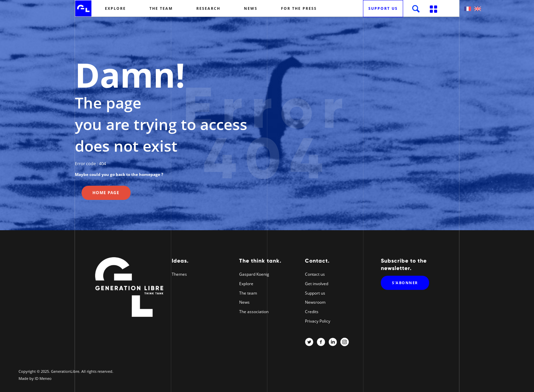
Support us (383, 8)
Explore (115, 8)
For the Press (299, 8)
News (251, 8)
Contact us (315, 274)
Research (208, 8)
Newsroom (315, 302)
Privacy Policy (318, 321)
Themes (179, 274)
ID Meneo (43, 378)
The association (254, 312)
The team (161, 8)
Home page (106, 193)
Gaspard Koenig (254, 274)
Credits (312, 312)
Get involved (317, 284)
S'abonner (405, 283)
